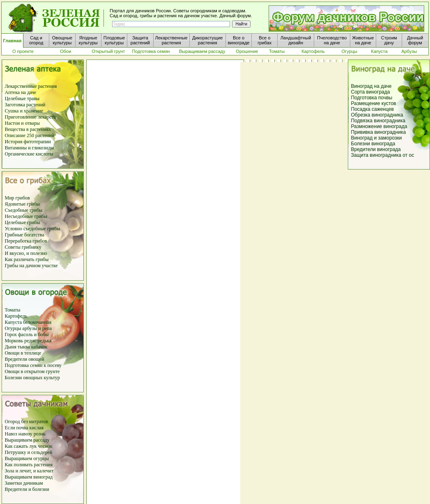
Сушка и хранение (24, 111)
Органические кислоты (29, 154)
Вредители (17, 489)
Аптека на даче (21, 92)
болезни (41, 489)
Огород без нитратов (26, 422)
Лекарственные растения (31, 86)
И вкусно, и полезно (26, 253)
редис (30, 341)
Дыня (11, 347)
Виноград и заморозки (377, 138)
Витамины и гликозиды (29, 148)
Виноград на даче (371, 86)
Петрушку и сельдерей (29, 452)
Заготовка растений (25, 105)
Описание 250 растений (30, 135)
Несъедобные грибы (26, 216)
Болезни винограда (373, 144)
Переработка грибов (26, 241)
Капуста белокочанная (28, 322)
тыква (23, 347)
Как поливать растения (29, 465)
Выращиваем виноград (29, 477)
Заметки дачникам (24, 483)
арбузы (31, 328)
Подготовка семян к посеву (33, 365)
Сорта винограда (371, 92)
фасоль (26, 334)
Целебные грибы (23, 222)
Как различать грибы (27, 259)
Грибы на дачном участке (31, 266)
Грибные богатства (25, 235)
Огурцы (13, 328)
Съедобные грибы (24, 210)
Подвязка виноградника (378, 121)
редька (44, 341)
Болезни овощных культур (32, 378)
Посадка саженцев (373, 109)
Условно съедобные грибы (33, 229)
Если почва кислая (24, 428)
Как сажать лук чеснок (29, 446)
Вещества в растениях (28, 129)
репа (47, 328)
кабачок (39, 347)
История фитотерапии (28, 142)
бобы (43, 334)
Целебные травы (22, 99)
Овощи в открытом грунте (32, 371)
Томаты (13, 310)
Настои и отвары (22, 123)
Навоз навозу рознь (25, 434)
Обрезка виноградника (377, 115)
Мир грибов (17, 198)
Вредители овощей (25, 359)
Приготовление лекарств (31, 117)
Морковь (14, 341)
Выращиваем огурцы (27, 458)
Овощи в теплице (23, 353)
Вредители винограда (376, 149)
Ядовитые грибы (22, 204)
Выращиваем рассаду (27, 440)
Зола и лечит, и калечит (29, 471)
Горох (12, 334)
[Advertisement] (388, 299)
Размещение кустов (374, 103)
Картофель (16, 316)
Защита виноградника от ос (383, 155)
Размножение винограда (379, 126)
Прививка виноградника (379, 132)
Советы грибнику (23, 247)
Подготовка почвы (372, 98)
